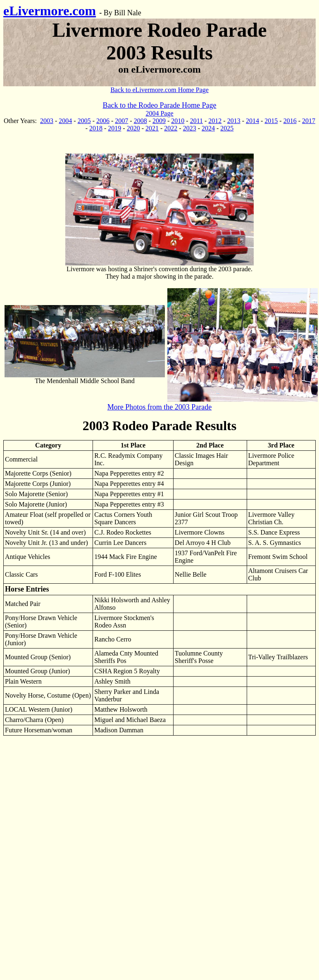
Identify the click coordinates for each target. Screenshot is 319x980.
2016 (290, 121)
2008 (140, 121)
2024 (208, 128)
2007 (121, 121)
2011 (196, 121)
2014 (252, 121)
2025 (227, 128)
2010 (178, 121)
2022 (171, 128)
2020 (133, 128)
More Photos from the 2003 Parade (159, 407)
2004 (65, 121)
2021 (152, 128)
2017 (309, 121)
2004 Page (159, 113)
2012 (215, 121)
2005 (84, 121)
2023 (190, 128)
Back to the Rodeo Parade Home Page (160, 105)
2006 (103, 121)
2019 (114, 128)
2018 (96, 128)
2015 (271, 121)
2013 (234, 121)
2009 (159, 121)
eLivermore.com (50, 11)
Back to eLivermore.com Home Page (159, 90)
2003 (47, 121)
